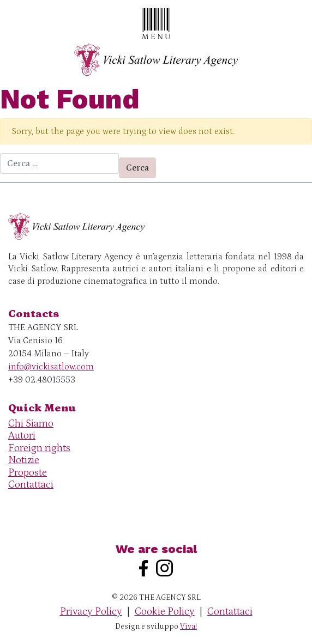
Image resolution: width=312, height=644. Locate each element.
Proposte (28, 473)
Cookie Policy (165, 612)
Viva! (188, 627)
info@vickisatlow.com (51, 367)
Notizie (24, 460)
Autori (22, 436)
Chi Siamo (31, 424)
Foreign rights (39, 448)
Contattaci (31, 485)
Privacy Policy (91, 612)
